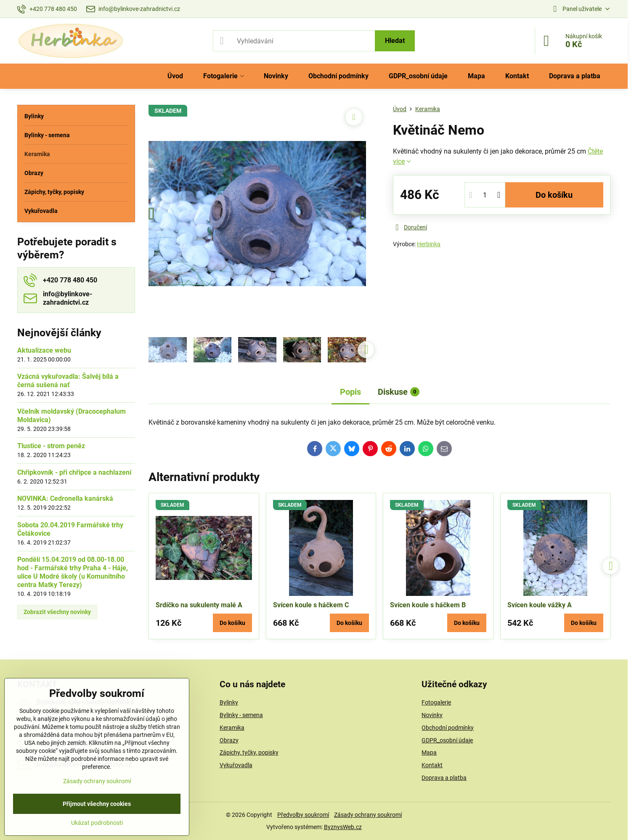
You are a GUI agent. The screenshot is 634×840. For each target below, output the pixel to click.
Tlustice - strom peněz (51, 446)
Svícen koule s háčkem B (428, 605)
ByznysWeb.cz (343, 827)
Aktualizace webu (44, 350)
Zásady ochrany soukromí (368, 815)
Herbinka (429, 244)
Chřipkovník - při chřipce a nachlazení (74, 472)
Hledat (395, 41)
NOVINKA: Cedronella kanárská (65, 498)
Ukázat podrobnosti (97, 823)
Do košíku (554, 195)
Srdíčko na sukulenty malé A (199, 605)
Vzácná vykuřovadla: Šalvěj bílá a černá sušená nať (68, 381)
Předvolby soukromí (303, 815)
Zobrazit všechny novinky (57, 612)
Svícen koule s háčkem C (311, 605)
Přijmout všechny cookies (97, 804)
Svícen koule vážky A (540, 605)
